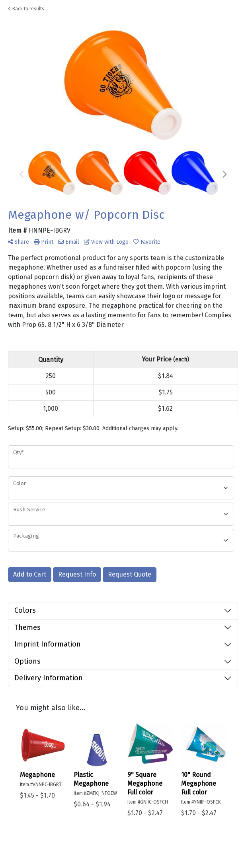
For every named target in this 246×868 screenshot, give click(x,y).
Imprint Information (48, 644)
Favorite (147, 242)
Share (19, 242)
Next (224, 175)
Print (44, 242)
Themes (27, 627)
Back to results (26, 9)
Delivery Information (49, 678)
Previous (22, 175)
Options (27, 661)
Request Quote (130, 574)
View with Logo (106, 242)
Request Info (77, 574)
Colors (25, 610)
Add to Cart (30, 574)
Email (69, 242)
